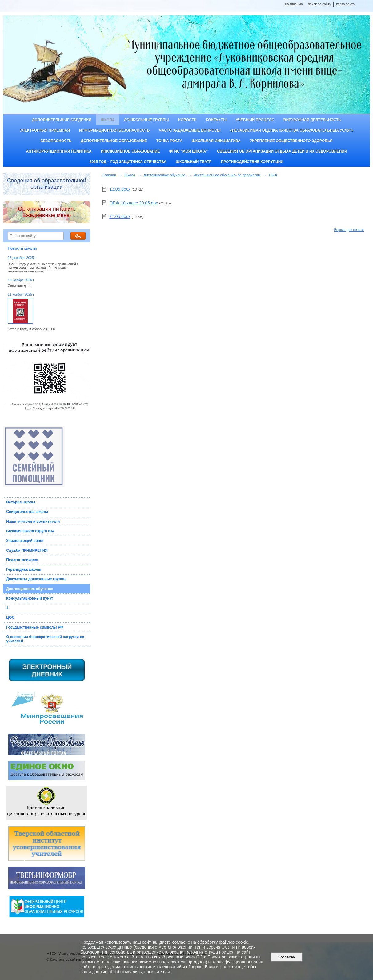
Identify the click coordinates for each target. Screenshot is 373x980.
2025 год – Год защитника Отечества (128, 162)
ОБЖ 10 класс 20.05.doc (134, 203)
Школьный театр (194, 162)
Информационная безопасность (114, 130)
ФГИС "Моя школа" (189, 151)
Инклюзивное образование (130, 151)
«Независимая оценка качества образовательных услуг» (292, 130)
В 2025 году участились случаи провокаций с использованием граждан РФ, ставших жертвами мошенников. (43, 268)
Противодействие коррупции (252, 162)
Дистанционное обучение (30, 589)
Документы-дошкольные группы (36, 579)
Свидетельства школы (27, 512)
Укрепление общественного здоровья (291, 141)
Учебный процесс (255, 120)
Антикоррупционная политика (59, 151)
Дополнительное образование (114, 141)
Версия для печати (349, 230)
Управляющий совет (25, 541)
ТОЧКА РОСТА (169, 141)
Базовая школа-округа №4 (30, 531)
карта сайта (345, 4)
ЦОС (10, 617)
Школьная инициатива (216, 141)
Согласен (286, 957)
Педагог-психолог (22, 560)
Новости (187, 120)
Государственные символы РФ (35, 627)
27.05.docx (120, 216)
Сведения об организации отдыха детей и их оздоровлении (282, 151)
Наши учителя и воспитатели (33, 522)
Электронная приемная (45, 130)
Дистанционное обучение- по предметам (227, 175)
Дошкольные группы (146, 120)
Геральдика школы (24, 569)
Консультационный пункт (30, 598)
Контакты (216, 120)
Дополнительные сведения (62, 120)
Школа (108, 120)
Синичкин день (19, 286)
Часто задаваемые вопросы (190, 130)
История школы (21, 502)
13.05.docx (120, 189)
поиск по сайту (319, 4)
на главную (294, 4)
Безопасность (56, 141)
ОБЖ (273, 175)
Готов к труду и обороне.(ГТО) (31, 329)
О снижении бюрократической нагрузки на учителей (45, 639)
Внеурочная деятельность (312, 120)
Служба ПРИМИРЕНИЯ (27, 550)
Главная (109, 175)
